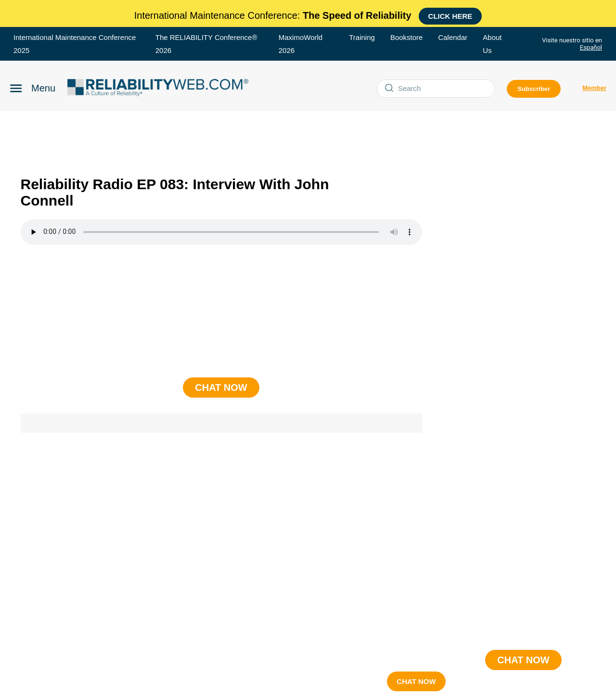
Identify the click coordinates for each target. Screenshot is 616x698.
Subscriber (534, 89)
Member (594, 88)
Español (591, 47)
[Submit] (390, 89)
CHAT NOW (416, 681)
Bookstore (407, 37)
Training (362, 37)
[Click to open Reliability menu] (32, 87)
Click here (450, 16)
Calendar (453, 37)
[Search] (444, 89)
